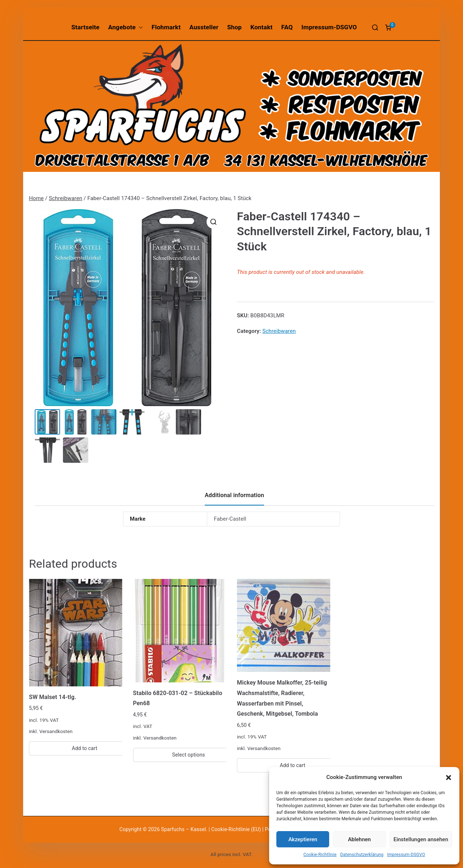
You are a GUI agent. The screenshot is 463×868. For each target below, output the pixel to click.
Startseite (85, 27)
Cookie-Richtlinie (320, 855)
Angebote (126, 27)
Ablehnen (359, 839)
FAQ (287, 27)
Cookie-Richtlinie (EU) (237, 829)
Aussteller (204, 27)
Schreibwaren (65, 198)
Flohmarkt (166, 27)
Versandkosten (56, 731)
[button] (449, 778)
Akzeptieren (303, 839)
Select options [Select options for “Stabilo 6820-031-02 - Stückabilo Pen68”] (189, 755)
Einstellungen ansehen (421, 839)
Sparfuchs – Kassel (183, 829)
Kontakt (261, 27)
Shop (234, 27)
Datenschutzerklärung (362, 855)
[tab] (234, 498)
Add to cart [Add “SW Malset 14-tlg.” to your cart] (84, 748)
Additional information (234, 495)
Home (36, 198)
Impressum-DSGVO (406, 855)
